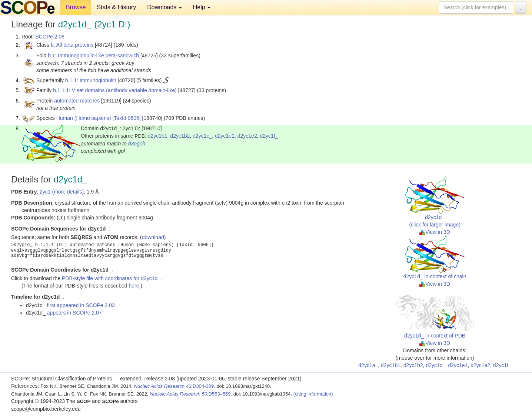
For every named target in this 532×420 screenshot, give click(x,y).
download (153, 237)
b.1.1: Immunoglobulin (91, 80)
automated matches (77, 101)
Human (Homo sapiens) (84, 118)
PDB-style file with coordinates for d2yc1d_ (111, 278)
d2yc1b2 (180, 136)
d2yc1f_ (269, 136)
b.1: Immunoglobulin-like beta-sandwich (93, 56)
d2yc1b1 (158, 136)
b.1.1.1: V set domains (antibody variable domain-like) (115, 90)
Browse (76, 7)
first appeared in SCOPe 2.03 (81, 305)
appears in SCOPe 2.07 (74, 313)
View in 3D (435, 232)
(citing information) (313, 394)
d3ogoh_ (138, 144)
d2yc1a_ (368, 365)
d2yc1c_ (202, 136)
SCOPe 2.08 (50, 37)
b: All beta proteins (72, 45)
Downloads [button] (164, 7)
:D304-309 (174, 386)
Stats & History (116, 7)
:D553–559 (190, 394)
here (134, 286)
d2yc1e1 (225, 136)
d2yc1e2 (247, 136)
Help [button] (202, 7)
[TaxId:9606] (126, 118)
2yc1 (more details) (62, 192)
